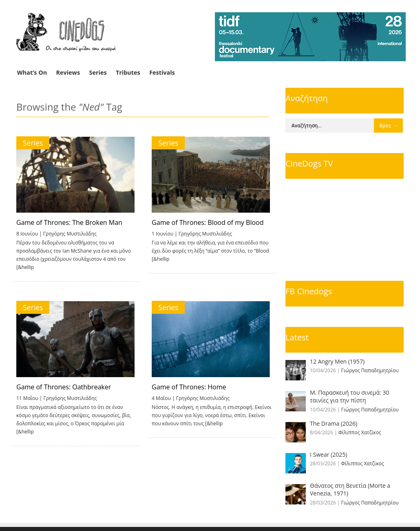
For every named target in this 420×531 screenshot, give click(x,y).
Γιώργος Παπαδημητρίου (370, 370)
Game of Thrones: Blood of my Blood (205, 222)
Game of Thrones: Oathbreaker (64, 387)
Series (98, 72)
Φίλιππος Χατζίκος (360, 432)
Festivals (162, 72)
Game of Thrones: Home (186, 387)
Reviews (68, 72)
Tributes (128, 72)
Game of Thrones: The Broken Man (69, 222)
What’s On (32, 72)
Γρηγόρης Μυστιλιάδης (70, 234)
